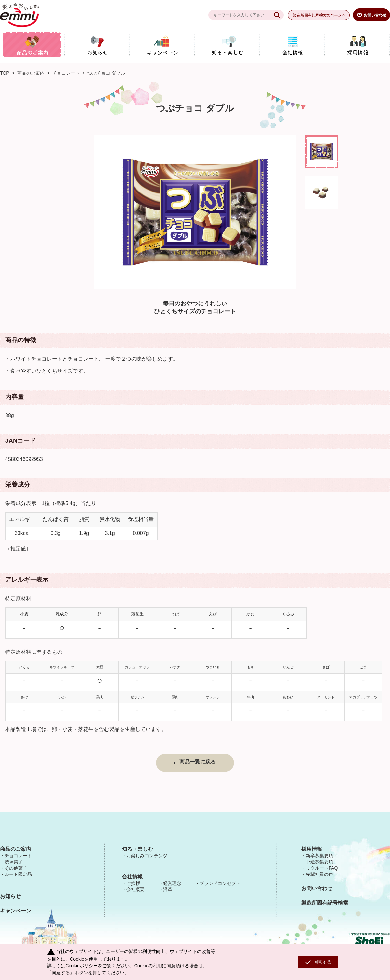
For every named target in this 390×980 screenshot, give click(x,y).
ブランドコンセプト (220, 883)
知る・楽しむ (137, 849)
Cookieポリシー (82, 966)
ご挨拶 (133, 883)
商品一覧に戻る (198, 762)
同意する (318, 962)
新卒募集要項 (319, 856)
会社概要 (136, 889)
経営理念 (172, 883)
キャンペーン (16, 911)
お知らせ (10, 896)
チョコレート (66, 73)
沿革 (168, 889)
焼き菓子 (14, 862)
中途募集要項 (319, 862)
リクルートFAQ (322, 868)
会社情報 (132, 877)
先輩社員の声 (319, 874)
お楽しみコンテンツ (147, 856)
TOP (5, 73)
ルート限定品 (18, 874)
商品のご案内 (31, 73)
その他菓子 (16, 868)
